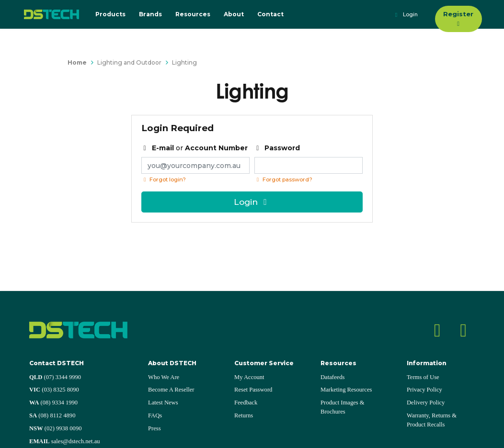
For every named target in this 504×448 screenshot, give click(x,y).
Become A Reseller (171, 390)
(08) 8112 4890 (52, 415)
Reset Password (253, 390)
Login (405, 15)
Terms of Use (423, 377)
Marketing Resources (346, 390)
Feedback (246, 403)
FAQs (155, 415)
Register (458, 18)
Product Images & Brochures (343, 407)
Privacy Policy (424, 390)
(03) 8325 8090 (54, 390)
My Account (249, 377)
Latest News (163, 403)
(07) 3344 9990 (55, 377)
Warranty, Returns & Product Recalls (432, 420)
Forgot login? (164, 179)
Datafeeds (332, 377)
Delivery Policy (426, 403)
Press (155, 428)
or (195, 148)
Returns (244, 415)
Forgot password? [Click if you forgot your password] (283, 179)
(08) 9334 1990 (53, 403)
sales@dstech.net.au (65, 441)
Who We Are (164, 377)
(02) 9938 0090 (56, 428)
